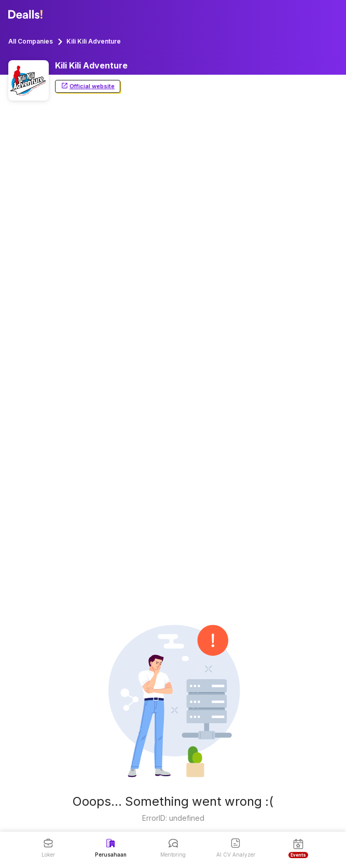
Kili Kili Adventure (94, 41)
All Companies (31, 41)
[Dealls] (27, 15)
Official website (88, 86)
